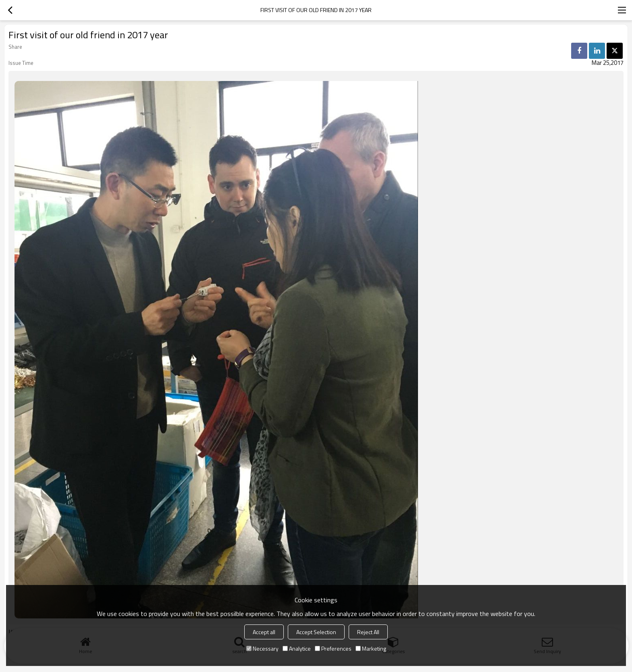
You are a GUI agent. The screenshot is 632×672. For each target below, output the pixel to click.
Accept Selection (316, 632)
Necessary (262, 648)
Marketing (371, 648)
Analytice (297, 648)
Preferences (333, 648)
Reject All (368, 632)
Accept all (264, 632)
